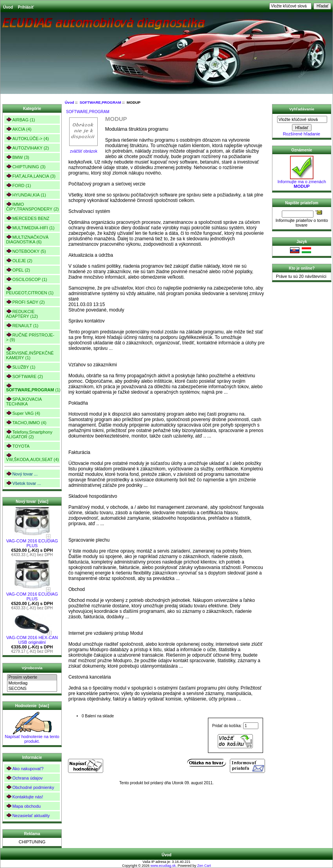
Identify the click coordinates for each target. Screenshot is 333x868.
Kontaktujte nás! (24, 797)
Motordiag (32, 683)
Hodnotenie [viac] (32, 706)
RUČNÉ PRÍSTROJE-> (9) (30, 337)
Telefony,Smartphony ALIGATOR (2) (29, 434)
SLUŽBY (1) (21, 367)
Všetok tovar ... (23, 483)
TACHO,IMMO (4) (26, 422)
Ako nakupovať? (25, 768)
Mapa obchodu (23, 806)
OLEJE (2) (19, 260)
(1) (33, 388)
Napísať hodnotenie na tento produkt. (32, 737)
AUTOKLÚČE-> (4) (27, 138)
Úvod (8, 7)
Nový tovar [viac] (32, 502)
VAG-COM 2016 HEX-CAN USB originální (32, 638)
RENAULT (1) (22, 325)
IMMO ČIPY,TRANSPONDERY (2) (32, 206)
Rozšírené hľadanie (302, 134)
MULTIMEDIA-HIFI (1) (30, 228)
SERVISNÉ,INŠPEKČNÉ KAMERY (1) (30, 353)
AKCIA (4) (19, 129)
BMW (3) (17, 157)
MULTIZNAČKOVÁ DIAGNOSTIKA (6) (27, 239)
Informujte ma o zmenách (302, 182)
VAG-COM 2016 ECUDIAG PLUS (32, 541)
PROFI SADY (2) (25, 302)
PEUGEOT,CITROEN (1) (30, 291)
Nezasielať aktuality (28, 815)
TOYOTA (18, 446)
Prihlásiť (26, 7)
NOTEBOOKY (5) (26, 251)
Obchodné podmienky (30, 787)
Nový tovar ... (22, 474)
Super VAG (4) (23, 413)
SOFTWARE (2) (24, 376)
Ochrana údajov (24, 778)
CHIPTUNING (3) (26, 167)
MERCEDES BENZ (28, 218)
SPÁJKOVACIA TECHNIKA (24, 401)
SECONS (32, 689)
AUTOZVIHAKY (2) (27, 148)
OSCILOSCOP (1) (26, 279)
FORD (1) (18, 185)
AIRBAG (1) (20, 120)
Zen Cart (204, 866)
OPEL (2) (18, 270)
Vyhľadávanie (302, 109)
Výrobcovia (32, 668)
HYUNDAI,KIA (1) (26, 195)
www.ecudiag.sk (163, 866)
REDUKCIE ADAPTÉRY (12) (22, 314)
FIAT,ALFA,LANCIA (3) (30, 176)
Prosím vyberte (32, 677)
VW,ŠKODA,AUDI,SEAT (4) (32, 457)
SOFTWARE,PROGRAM (100, 102)
